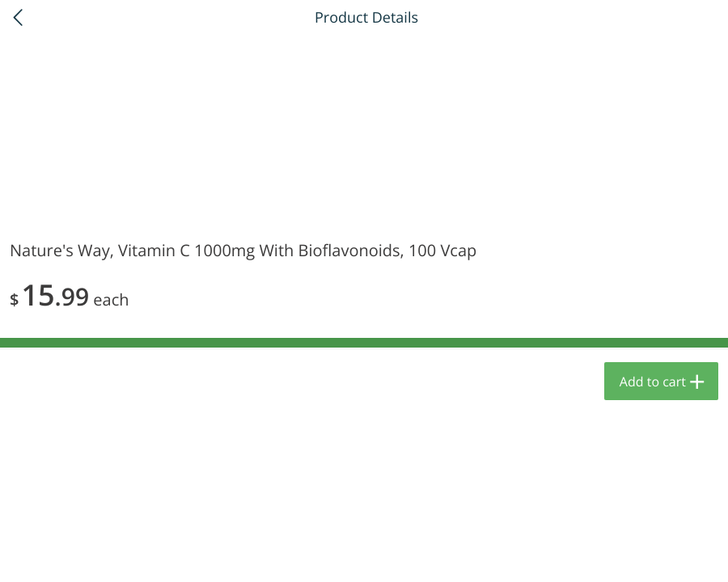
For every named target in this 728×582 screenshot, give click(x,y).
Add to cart (653, 382)
